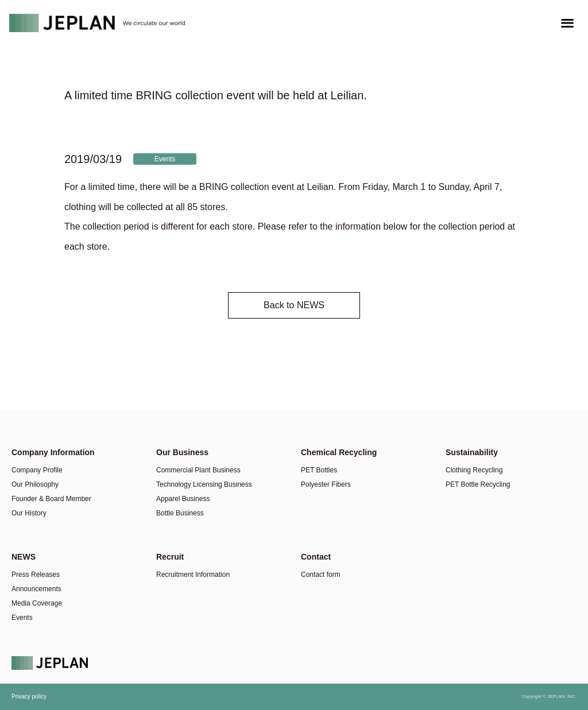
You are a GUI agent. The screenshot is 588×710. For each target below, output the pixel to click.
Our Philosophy (35, 484)
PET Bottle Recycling (478, 484)
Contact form (321, 575)
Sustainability (472, 452)
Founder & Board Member (51, 499)
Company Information (53, 452)
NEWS (24, 557)
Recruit (170, 557)
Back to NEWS (294, 305)
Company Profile (37, 470)
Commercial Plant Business (198, 470)
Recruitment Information (193, 575)
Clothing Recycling (474, 470)
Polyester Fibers (326, 484)
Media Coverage (37, 603)
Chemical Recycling (339, 452)
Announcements (36, 589)
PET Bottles (319, 470)
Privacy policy (29, 697)
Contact (316, 557)
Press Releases (36, 575)
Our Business (182, 452)
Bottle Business (180, 513)
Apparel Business (183, 499)
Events (165, 159)
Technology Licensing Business (204, 484)
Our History (29, 513)
